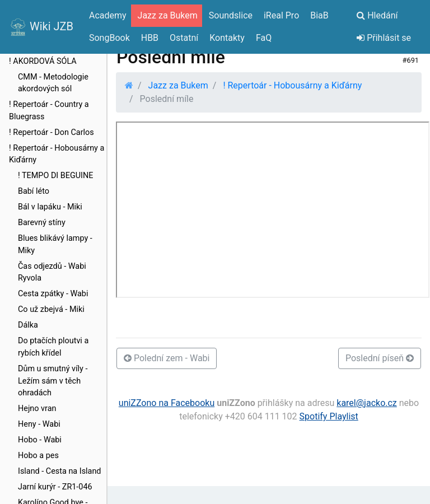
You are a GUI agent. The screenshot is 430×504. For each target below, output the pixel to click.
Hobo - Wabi (40, 440)
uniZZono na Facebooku (167, 403)
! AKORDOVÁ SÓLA (43, 61)
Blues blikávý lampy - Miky (55, 244)
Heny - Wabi (39, 424)
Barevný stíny (42, 223)
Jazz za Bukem (178, 85)
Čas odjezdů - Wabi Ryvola (52, 272)
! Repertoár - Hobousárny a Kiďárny (57, 154)
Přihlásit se (384, 38)
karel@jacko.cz (367, 403)
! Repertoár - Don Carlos (52, 132)
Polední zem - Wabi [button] (167, 358)
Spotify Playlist (329, 416)
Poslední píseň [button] (380, 358)
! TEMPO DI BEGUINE (55, 176)
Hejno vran (37, 409)
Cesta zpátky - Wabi (53, 294)
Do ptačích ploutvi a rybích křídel (53, 347)
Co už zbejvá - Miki (51, 309)
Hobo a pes (38, 456)
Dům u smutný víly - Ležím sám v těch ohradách (53, 381)
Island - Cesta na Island (59, 471)
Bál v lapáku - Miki (50, 207)
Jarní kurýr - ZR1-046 (55, 487)
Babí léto (34, 191)
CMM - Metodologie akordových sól (53, 83)
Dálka (28, 325)
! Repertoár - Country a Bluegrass (49, 111)
